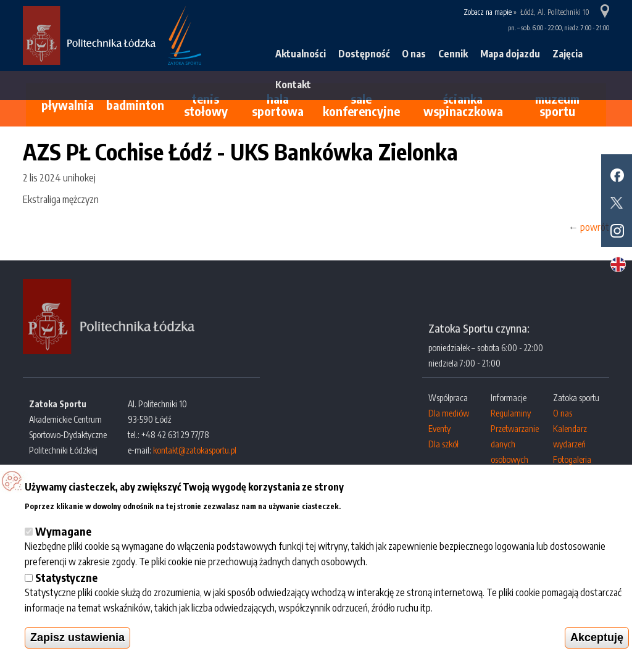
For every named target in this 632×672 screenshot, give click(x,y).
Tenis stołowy (206, 105)
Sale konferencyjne (361, 105)
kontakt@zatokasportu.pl (195, 450)
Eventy (439, 429)
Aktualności (301, 54)
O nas (414, 54)
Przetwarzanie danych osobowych (515, 444)
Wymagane (63, 531)
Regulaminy (511, 413)
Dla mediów (449, 413)
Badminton (135, 105)
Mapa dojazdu (510, 54)
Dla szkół (443, 444)
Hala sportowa (278, 105)
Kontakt (293, 85)
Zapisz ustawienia (77, 637)
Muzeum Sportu (557, 105)
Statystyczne (66, 577)
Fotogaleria (572, 459)
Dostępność (364, 54)
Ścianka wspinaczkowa (463, 105)
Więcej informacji (379, 504)
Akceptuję (597, 637)
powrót (595, 227)
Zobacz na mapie (488, 12)
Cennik (453, 54)
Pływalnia (68, 105)
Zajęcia (568, 54)
